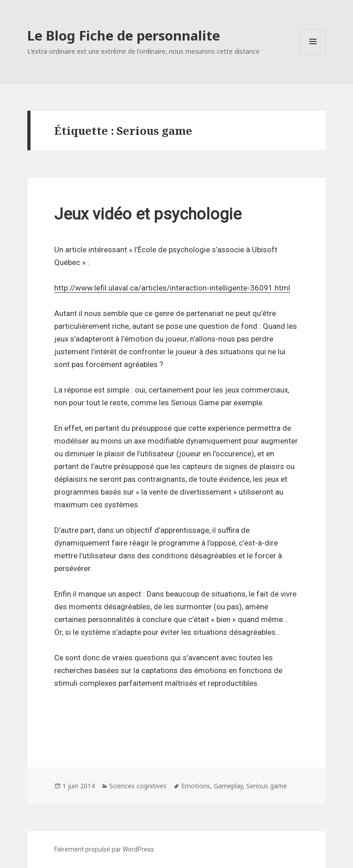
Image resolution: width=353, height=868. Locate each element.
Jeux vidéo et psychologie (148, 214)
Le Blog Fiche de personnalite (124, 35)
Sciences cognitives (138, 786)
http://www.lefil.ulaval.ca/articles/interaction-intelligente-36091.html (172, 288)
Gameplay (228, 786)
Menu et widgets (313, 54)
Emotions (196, 786)
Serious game (267, 786)
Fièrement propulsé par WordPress (104, 849)
